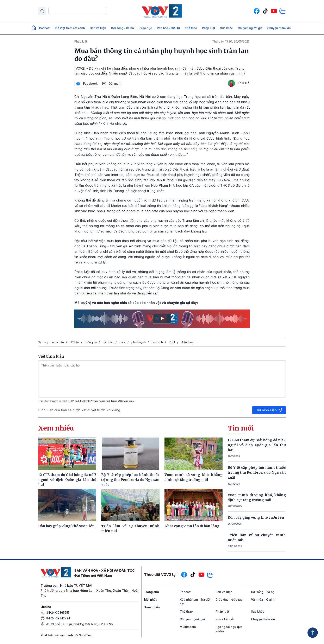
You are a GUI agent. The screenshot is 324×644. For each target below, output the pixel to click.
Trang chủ (151, 592)
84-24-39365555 (58, 613)
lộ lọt (172, 342)
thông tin (91, 342)
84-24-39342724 (58, 618)
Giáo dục (146, 28)
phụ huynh (139, 342)
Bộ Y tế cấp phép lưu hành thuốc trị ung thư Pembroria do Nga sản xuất (257, 472)
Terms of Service (119, 401)
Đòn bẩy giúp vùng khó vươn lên (256, 517)
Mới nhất (150, 600)
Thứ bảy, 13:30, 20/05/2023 (231, 41)
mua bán (58, 342)
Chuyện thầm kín (279, 28)
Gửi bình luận (269, 410)
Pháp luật (208, 28)
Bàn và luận (98, 28)
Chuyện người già (250, 28)
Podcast (45, 28)
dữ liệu (74, 342)
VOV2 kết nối (225, 619)
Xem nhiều (152, 607)
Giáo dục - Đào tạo (229, 600)
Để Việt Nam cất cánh (70, 28)
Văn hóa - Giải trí (168, 28)
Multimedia (188, 627)
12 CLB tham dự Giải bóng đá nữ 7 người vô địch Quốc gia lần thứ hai (257, 445)
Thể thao (191, 28)
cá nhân (108, 342)
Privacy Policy (98, 401)
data (122, 342)
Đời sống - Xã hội (123, 28)
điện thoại (188, 342)
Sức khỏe (226, 28)
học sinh (157, 342)
